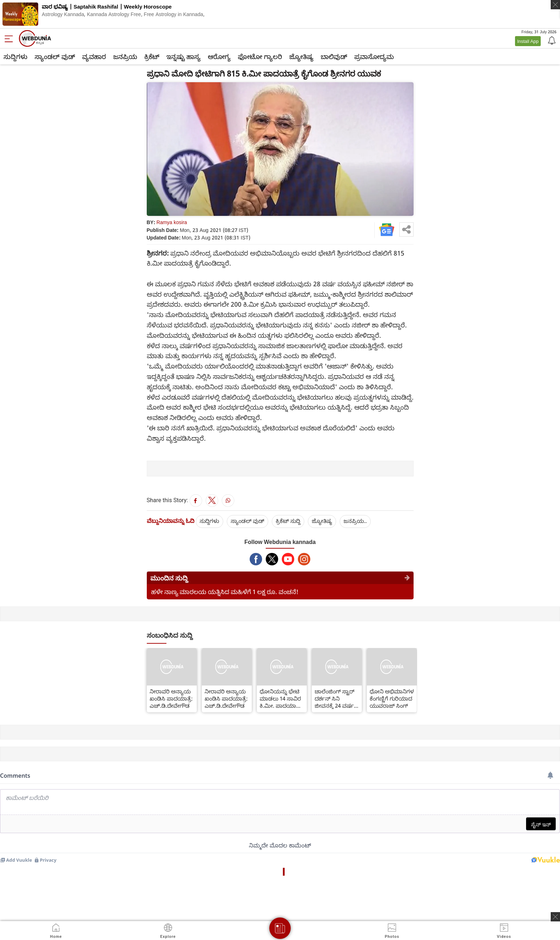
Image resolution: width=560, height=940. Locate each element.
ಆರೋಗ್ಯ (219, 56)
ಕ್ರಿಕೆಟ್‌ (152, 56)
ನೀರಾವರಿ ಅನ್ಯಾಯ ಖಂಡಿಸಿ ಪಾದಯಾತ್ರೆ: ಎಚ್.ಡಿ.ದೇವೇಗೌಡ (171, 698)
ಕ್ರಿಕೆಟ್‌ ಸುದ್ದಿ (288, 521)
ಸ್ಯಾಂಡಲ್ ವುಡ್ (55, 56)
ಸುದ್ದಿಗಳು (16, 56)
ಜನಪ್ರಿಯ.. (355, 521)
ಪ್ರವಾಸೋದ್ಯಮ (374, 56)
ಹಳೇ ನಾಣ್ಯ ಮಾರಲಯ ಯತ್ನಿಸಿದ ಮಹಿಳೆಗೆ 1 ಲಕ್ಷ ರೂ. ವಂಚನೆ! (225, 592)
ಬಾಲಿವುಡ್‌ (334, 56)
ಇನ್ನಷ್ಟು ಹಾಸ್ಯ (184, 56)
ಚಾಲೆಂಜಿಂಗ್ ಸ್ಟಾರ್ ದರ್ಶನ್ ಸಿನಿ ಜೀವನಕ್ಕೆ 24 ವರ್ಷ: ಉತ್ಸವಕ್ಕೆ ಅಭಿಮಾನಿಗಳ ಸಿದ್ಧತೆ (336, 698)
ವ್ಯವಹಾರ (94, 56)
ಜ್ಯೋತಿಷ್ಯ (301, 56)
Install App (528, 41)
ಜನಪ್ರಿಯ (125, 56)
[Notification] (551, 40)
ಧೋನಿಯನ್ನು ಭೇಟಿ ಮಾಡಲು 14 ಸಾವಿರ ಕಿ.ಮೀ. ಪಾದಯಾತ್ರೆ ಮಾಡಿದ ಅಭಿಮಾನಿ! (281, 698)
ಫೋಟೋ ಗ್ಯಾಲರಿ (260, 56)
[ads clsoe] (555, 917)
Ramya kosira (172, 222)
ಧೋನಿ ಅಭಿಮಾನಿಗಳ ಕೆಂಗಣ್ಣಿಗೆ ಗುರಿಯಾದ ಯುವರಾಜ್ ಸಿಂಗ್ (392, 698)
